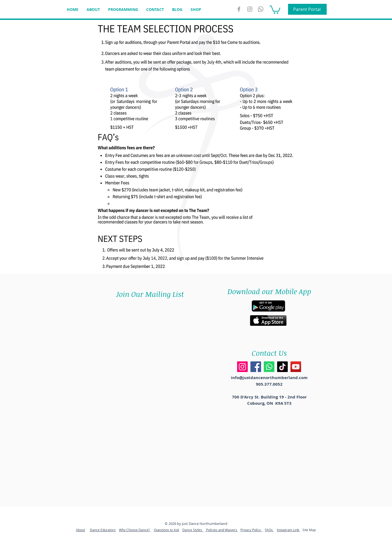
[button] (275, 9)
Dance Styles (193, 530)
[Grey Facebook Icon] (239, 9)
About (80, 530)
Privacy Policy (251, 530)
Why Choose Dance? (135, 530)
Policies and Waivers (222, 530)
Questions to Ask (166, 530)
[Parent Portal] (307, 9)
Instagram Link (288, 530)
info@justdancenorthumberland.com (269, 378)
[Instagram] (250, 9)
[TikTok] (282, 367)
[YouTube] (296, 367)
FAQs (269, 530)
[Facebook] (256, 367)
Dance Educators (103, 530)
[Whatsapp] (269, 367)
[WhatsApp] (261, 9)
